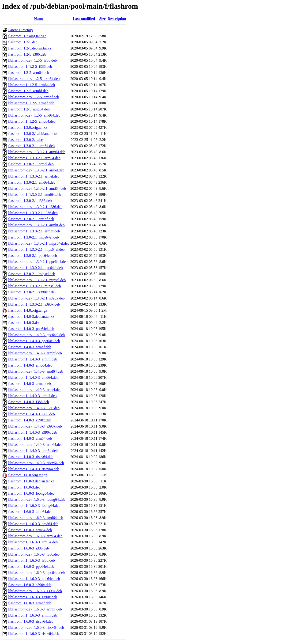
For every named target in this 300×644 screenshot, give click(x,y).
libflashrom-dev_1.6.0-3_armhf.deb (35, 609)
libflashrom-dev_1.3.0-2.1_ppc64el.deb (38, 262)
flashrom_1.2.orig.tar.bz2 (27, 36)
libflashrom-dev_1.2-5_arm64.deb (34, 79)
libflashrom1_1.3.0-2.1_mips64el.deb (36, 249)
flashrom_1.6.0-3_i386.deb (29, 548)
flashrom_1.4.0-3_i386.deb (29, 402)
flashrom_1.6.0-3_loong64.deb (31, 493)
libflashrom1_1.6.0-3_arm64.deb (33, 542)
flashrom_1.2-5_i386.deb (27, 54)
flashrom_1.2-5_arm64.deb (29, 73)
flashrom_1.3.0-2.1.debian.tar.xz (33, 134)
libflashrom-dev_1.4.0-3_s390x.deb (35, 426)
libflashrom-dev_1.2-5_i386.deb (32, 60)
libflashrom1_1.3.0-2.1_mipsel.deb (35, 286)
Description (117, 19)
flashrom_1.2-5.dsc (23, 42)
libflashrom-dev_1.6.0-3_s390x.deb (35, 591)
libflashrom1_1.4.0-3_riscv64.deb (34, 469)
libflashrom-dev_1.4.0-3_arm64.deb (35, 445)
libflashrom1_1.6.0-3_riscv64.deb (34, 634)
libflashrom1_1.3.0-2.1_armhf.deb (34, 231)
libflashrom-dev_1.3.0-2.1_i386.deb (35, 207)
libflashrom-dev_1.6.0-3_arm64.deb (35, 536)
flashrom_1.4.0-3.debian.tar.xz (31, 316)
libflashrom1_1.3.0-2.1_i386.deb (33, 213)
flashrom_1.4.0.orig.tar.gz (28, 310)
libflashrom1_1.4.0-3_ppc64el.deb (34, 341)
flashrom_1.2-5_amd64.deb (29, 109)
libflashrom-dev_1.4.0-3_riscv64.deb (36, 463)
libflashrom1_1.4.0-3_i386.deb (32, 414)
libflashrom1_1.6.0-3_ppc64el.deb (34, 579)
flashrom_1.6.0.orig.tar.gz (28, 475)
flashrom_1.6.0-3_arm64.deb (30, 530)
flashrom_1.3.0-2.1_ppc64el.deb (33, 256)
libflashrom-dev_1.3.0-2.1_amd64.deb (37, 188)
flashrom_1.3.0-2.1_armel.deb (31, 164)
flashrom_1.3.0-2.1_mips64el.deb (34, 237)
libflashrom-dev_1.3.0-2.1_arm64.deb (37, 152)
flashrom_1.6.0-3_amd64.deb (30, 512)
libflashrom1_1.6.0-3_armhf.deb (33, 615)
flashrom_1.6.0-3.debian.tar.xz (31, 481)
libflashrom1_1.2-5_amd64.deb (32, 121)
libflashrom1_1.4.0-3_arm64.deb (33, 451)
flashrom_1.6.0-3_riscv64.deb (31, 621)
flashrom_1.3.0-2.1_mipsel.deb (32, 274)
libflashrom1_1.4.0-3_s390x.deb (33, 432)
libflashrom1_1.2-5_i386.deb (30, 66)
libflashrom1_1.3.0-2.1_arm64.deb (34, 158)
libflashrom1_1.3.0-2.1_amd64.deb (35, 195)
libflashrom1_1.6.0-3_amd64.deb (33, 524)
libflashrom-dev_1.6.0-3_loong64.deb (37, 499)
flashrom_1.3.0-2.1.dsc (26, 140)
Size (102, 19)
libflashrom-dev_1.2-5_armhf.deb (34, 97)
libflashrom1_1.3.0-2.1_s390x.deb (34, 304)
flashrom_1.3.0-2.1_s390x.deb (31, 292)
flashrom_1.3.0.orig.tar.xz (28, 127)
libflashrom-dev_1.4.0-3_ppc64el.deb (36, 335)
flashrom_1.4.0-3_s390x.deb (30, 420)
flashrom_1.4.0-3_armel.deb (30, 384)
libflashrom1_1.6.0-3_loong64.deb (34, 506)
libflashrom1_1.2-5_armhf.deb (31, 103)
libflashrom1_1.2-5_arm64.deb (32, 85)
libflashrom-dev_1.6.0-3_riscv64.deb (36, 627)
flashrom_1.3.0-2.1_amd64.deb (32, 182)
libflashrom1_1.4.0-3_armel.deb (32, 396)
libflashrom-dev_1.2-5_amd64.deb (34, 115)
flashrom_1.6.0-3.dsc (24, 487)
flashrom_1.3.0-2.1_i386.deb (30, 201)
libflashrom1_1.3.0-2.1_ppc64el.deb (36, 268)
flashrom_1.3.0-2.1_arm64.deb (31, 146)
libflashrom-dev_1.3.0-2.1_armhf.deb (36, 225)
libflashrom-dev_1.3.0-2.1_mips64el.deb (39, 243)
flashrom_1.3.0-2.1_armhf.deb (31, 219)
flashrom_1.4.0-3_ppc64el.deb (31, 329)
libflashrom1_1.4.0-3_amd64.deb (33, 377)
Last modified (84, 19)
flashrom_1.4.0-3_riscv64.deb (31, 457)
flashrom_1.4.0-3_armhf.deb (30, 347)
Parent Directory (21, 30)
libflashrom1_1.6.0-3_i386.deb (32, 560)
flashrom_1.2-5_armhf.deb (28, 91)
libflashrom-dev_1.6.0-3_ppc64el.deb (36, 573)
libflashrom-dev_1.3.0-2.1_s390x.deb (36, 298)
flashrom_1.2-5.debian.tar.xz (30, 48)
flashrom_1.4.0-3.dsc (24, 323)
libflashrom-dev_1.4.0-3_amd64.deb (36, 371)
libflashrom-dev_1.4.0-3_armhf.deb (35, 353)
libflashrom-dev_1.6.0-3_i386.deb (34, 554)
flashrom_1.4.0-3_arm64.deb (30, 438)
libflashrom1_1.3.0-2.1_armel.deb (34, 176)
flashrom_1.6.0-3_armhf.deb (30, 603)
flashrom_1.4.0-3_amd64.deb (30, 365)
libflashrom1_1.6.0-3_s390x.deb (33, 597)
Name (39, 19)
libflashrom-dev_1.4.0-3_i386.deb (34, 408)
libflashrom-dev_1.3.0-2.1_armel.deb (36, 170)
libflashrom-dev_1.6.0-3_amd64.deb (36, 518)
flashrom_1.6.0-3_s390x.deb (30, 585)
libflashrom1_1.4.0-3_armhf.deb (33, 359)
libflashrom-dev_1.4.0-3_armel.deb (35, 390)
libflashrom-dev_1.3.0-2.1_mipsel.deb (37, 280)
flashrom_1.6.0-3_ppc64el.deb (31, 566)
